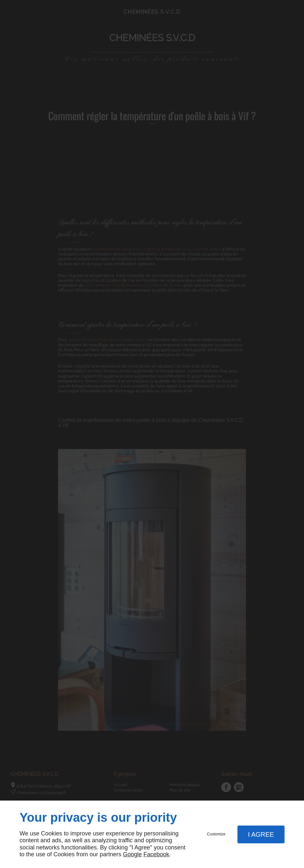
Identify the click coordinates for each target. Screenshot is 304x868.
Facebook (156, 854)
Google (132, 854)
